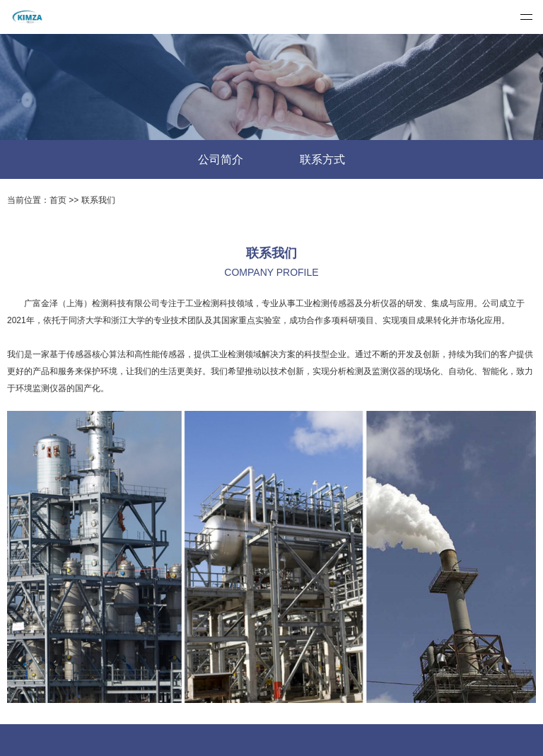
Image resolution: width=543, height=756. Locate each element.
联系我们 (98, 200)
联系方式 (322, 159)
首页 (58, 200)
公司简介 (221, 159)
